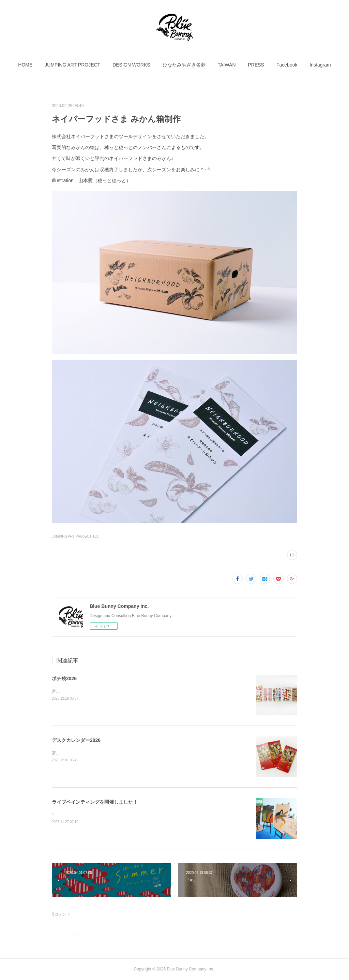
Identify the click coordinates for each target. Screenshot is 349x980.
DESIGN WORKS (131, 65)
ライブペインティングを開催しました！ (95, 802)
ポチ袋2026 (64, 678)
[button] (25, 65)
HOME (25, 65)
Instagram (320, 65)
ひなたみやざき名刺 (184, 65)
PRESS (256, 65)
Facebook (287, 65)
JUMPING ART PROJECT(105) (76, 536)
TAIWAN (227, 65)
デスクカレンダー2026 (76, 740)
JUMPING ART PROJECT (72, 65)
